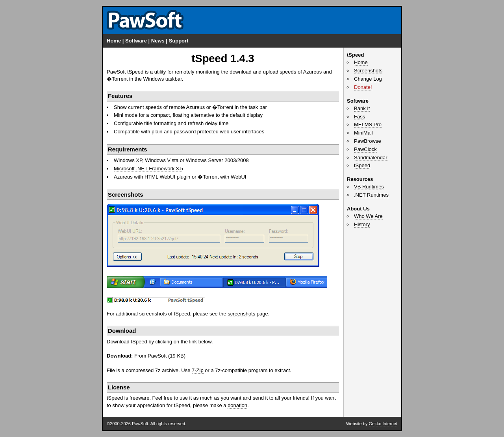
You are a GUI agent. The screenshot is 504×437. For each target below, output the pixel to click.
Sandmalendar (371, 158)
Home (114, 41)
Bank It (362, 108)
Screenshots (368, 71)
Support (179, 41)
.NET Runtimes (371, 195)
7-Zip (198, 370)
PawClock (365, 149)
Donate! (363, 87)
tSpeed (362, 165)
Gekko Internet (383, 424)
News (158, 41)
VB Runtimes (369, 187)
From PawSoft (150, 356)
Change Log (368, 79)
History (362, 224)
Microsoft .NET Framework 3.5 (148, 169)
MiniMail (363, 133)
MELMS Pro (368, 124)
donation (237, 405)
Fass (359, 117)
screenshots (241, 314)
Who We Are (368, 216)
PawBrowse (368, 141)
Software (136, 41)
